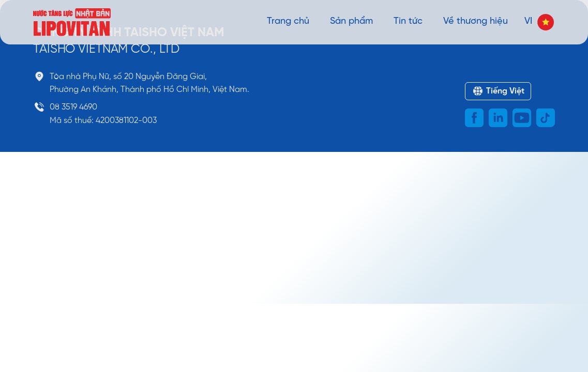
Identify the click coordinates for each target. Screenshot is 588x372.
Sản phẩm (351, 21)
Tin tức (408, 21)
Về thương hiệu (476, 21)
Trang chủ (288, 21)
